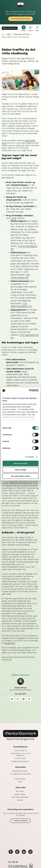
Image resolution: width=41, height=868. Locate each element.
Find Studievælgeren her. (24, 247)
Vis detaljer (30, 457)
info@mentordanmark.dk (20, 761)
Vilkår (20, 782)
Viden (9, 34)
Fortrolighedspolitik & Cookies (20, 774)
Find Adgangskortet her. (25, 336)
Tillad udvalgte (20, 470)
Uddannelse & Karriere (22, 34)
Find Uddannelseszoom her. (21, 305)
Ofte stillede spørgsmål (20, 797)
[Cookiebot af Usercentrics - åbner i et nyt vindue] (29, 391)
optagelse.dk (10, 643)
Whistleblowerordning (20, 771)
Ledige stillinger (20, 794)
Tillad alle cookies (20, 463)
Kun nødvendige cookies (21, 476)
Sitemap (20, 800)
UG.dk (14, 218)
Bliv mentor (20, 791)
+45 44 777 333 (20, 758)
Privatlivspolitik (20, 779)
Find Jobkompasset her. (20, 276)
